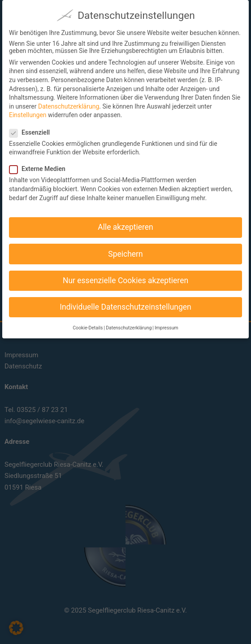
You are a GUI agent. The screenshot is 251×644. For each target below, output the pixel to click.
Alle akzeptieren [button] (125, 222)
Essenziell (33, 127)
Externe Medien (41, 163)
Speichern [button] (125, 248)
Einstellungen (28, 110)
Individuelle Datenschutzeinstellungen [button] (125, 301)
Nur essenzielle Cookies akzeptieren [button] (125, 275)
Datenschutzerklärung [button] (129, 322)
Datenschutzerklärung (69, 101)
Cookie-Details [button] (88, 322)
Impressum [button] (167, 322)
